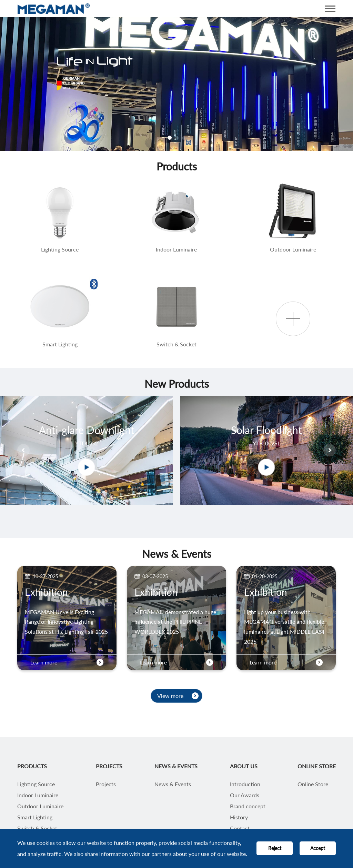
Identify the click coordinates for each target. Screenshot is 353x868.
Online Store (313, 784)
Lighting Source (36, 784)
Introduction (245, 784)
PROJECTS (109, 766)
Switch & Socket (37, 828)
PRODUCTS (32, 766)
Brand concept (248, 806)
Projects (106, 784)
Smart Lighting (35, 817)
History (239, 817)
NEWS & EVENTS (176, 766)
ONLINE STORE (317, 766)
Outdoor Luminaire (40, 806)
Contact (240, 828)
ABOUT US (244, 766)
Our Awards (245, 795)
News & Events (173, 784)
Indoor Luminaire (38, 795)
